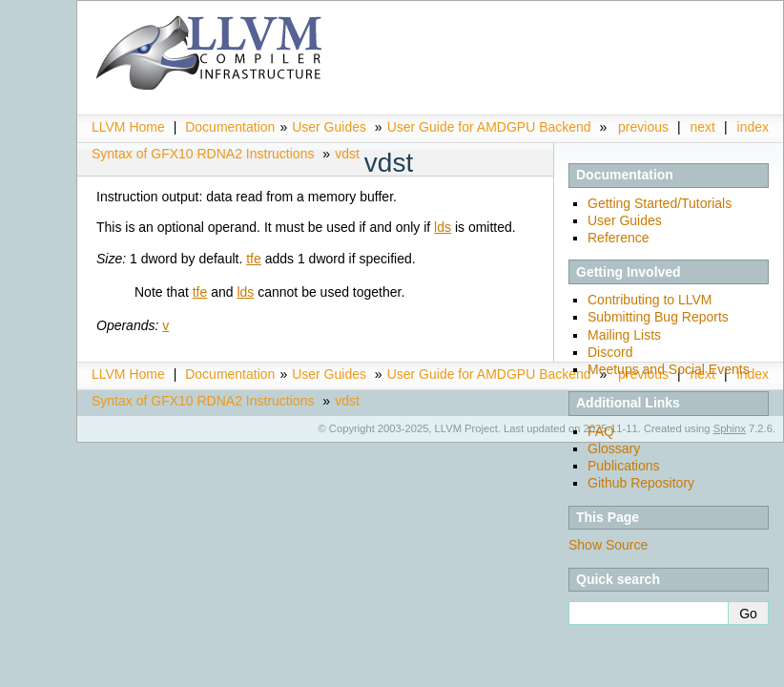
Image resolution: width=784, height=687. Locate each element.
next (703, 127)
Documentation (230, 127)
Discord (610, 352)
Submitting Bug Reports (658, 317)
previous (643, 127)
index (753, 127)
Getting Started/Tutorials (660, 203)
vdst (347, 154)
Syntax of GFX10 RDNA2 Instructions (203, 154)
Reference (619, 238)
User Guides (329, 127)
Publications (624, 466)
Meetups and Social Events (669, 369)
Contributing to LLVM (650, 300)
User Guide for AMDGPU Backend (489, 127)
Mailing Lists (624, 335)
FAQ (601, 431)
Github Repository (641, 483)
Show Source (608, 545)
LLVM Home (128, 127)
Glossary (614, 448)
